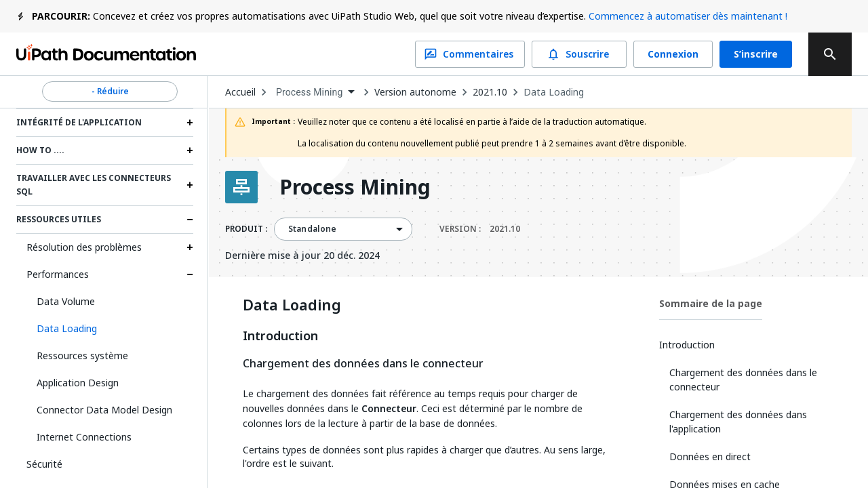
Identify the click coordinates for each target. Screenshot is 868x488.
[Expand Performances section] (190, 274)
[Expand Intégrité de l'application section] (190, 123)
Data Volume (66, 301)
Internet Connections (84, 437)
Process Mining (355, 187)
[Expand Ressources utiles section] (190, 220)
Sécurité (44, 464)
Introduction (280, 336)
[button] (110, 329)
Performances (58, 274)
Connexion (673, 54)
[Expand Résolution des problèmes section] (190, 247)
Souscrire (579, 54)
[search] (830, 54)
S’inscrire (756, 54)
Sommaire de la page (711, 303)
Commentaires (470, 54)
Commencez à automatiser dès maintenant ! (688, 16)
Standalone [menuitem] (313, 229)
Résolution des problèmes (84, 247)
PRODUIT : (246, 229)
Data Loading (554, 92)
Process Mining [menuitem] (310, 92)
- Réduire (110, 91)
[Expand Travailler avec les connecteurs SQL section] (190, 185)
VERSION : (480, 229)
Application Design (78, 383)
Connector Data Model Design (104, 410)
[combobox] (315, 93)
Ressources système (82, 355)
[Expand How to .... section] (190, 150)
